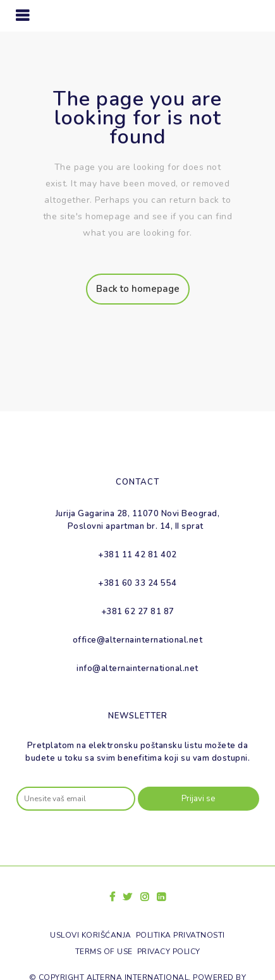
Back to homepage (138, 289)
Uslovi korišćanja (91, 935)
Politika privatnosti (180, 935)
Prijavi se (198, 799)
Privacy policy (169, 952)
